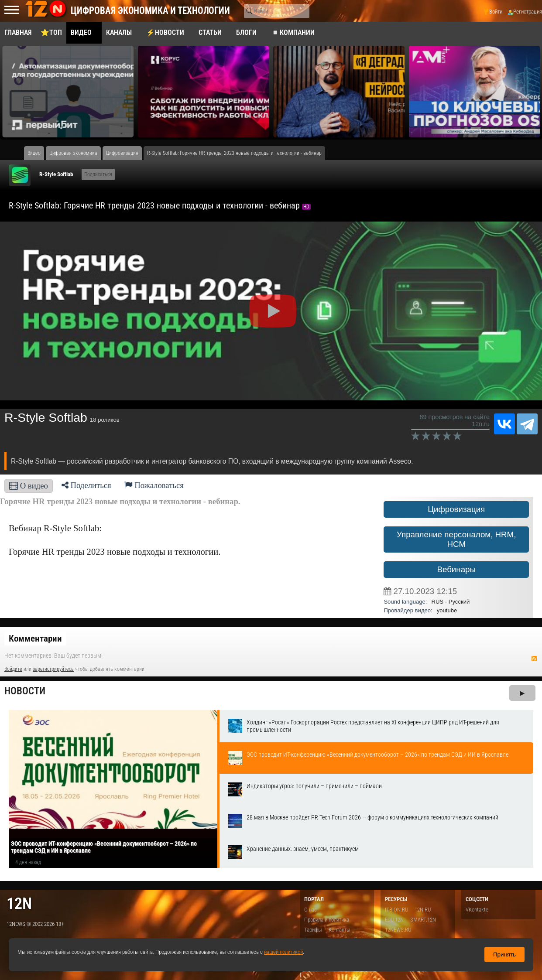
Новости (25, 691)
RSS (534, 659)
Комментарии (35, 639)
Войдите (13, 669)
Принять (504, 954)
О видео (29, 486)
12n (19, 903)
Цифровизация (456, 509)
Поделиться (86, 485)
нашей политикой (283, 952)
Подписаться (98, 174)
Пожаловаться (154, 485)
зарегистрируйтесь (53, 669)
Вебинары (456, 569)
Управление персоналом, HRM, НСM (456, 539)
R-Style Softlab (56, 174)
